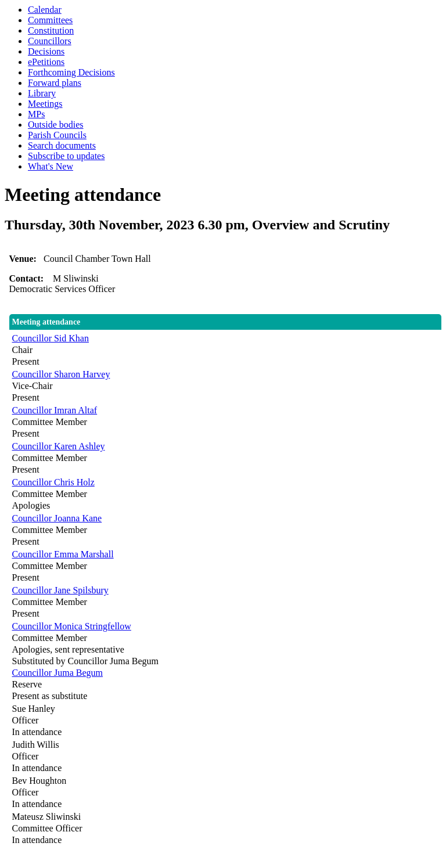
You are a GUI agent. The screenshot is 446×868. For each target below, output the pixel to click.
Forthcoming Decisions (71, 72)
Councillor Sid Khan (51, 338)
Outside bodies (56, 125)
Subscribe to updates (66, 156)
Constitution (51, 30)
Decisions (46, 51)
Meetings (45, 104)
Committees (50, 20)
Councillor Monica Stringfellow (72, 626)
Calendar (45, 10)
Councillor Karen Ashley (59, 446)
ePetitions (46, 62)
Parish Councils (57, 135)
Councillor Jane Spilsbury (60, 590)
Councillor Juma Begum (57, 673)
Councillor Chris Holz (53, 482)
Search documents (62, 145)
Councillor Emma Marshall (63, 554)
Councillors (50, 41)
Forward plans (55, 83)
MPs (36, 114)
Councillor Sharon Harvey (61, 374)
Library (42, 93)
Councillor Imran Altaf (55, 410)
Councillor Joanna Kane (57, 518)
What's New (51, 166)
